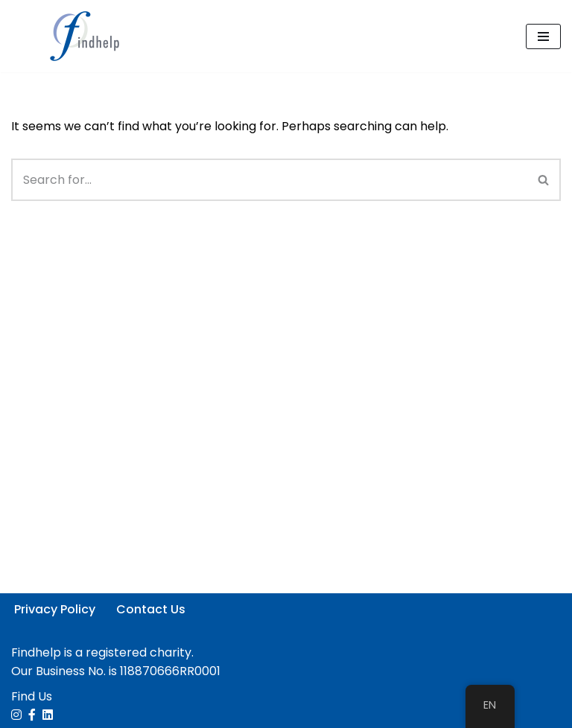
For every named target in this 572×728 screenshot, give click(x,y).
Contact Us (151, 609)
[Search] (269, 180)
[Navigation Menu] (543, 36)
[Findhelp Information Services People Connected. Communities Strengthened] (89, 36)
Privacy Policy (55, 609)
